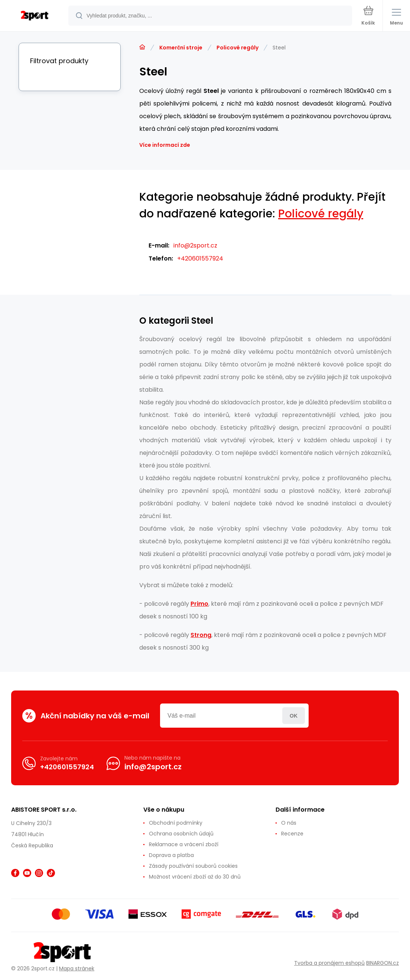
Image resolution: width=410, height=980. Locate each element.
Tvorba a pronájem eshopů (329, 963)
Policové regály (237, 48)
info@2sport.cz (195, 245)
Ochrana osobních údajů (181, 834)
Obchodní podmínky (176, 823)
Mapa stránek (77, 968)
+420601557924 (200, 258)
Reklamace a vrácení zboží (184, 844)
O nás (289, 823)
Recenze (292, 834)
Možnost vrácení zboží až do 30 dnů (195, 877)
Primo (199, 604)
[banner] (35, 16)
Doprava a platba (171, 855)
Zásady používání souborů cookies (193, 866)
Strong (201, 635)
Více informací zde (165, 145)
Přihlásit (294, 716)
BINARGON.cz (383, 963)
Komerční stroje (181, 48)
